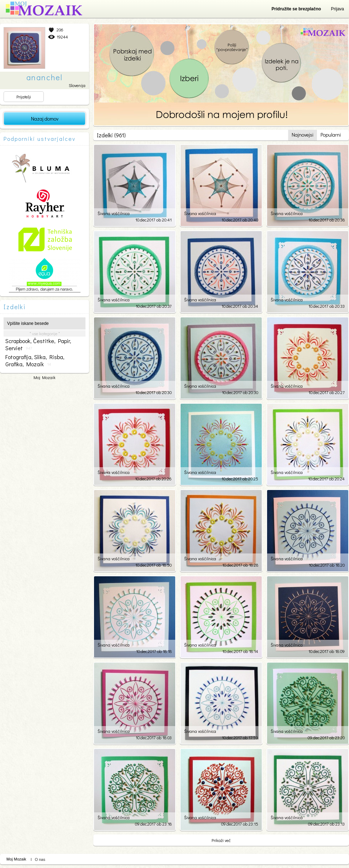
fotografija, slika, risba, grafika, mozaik (35, 361)
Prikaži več (221, 840)
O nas (40, 859)
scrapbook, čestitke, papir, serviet (38, 344)
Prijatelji (24, 97)
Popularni (331, 135)
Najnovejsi (303, 135)
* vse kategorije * (45, 333)
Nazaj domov (45, 119)
